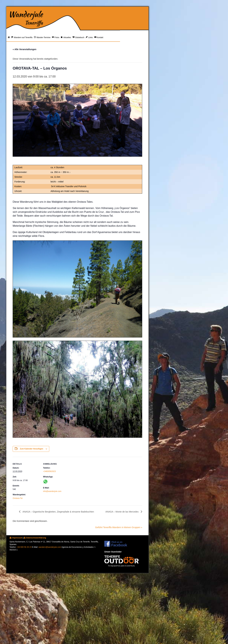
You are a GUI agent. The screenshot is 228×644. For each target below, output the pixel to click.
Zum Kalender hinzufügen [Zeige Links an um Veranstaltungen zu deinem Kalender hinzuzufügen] (31, 449)
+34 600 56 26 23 (24, 547)
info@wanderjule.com (52, 491)
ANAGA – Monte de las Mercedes (122, 512)
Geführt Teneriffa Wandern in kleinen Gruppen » (119, 527)
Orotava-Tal (18, 498)
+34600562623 (49, 471)
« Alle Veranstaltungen (25, 49)
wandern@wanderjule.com (50, 547)
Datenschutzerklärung (35, 538)
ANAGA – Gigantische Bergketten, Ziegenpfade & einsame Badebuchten (58, 512)
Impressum (16, 538)
